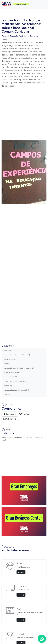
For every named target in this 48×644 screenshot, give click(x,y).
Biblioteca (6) (8, 181)
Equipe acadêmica (32, 508)
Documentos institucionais (35, 511)
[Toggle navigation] (43, 4)
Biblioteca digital (31, 522)
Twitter (24, 245)
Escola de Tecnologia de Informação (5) (16, 212)
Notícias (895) (8, 216)
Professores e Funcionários (11, 535)
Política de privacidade (8, 619)
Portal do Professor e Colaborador (9, 505)
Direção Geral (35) (9, 190)
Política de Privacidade (9, 539)
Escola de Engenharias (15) (12, 203)
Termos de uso (22, 619)
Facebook (9, 245)
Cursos (4, 524)
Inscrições (5, 514)
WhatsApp (10, 250)
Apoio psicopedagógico (33, 515)
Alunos (4, 510)
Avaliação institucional (33, 525)
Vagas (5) (7, 225)
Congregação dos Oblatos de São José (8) (17, 186)
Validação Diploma (8, 542)
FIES (3, 521)
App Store (15, 561)
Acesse (21, 403)
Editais (4, 528)
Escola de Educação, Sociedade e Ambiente (20, 36)
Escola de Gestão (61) (10, 208)
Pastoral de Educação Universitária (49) (16, 221)
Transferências (6, 517)
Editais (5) (7, 194)
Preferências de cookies (36, 619)
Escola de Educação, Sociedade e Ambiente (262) (19, 199)
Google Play (32, 562)
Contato (4, 532)
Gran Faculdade (31, 504)
